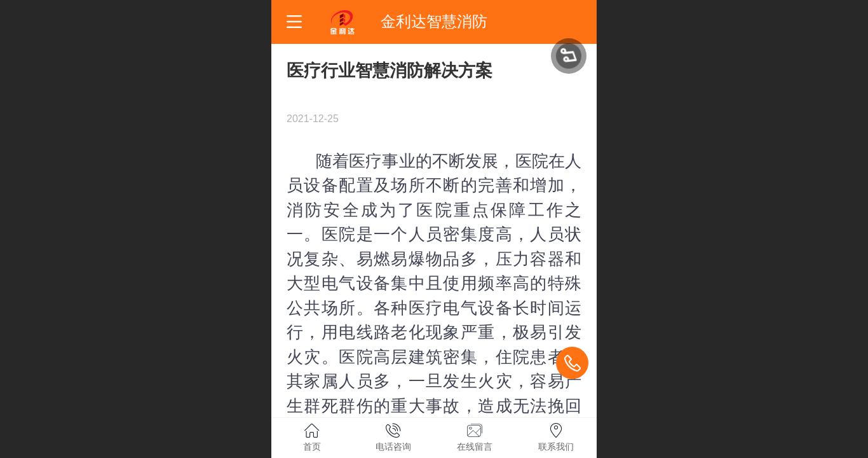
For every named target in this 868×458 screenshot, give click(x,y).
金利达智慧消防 (434, 21)
